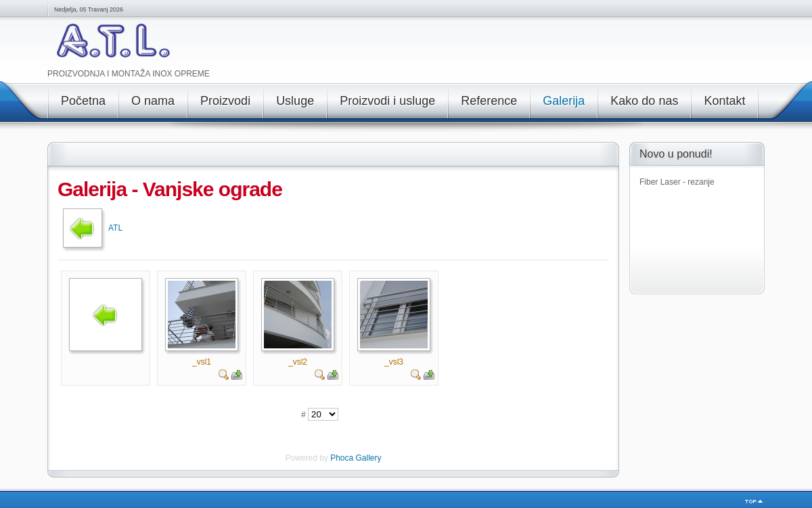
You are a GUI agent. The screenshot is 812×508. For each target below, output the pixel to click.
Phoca (342, 458)
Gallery (369, 458)
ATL (115, 228)
